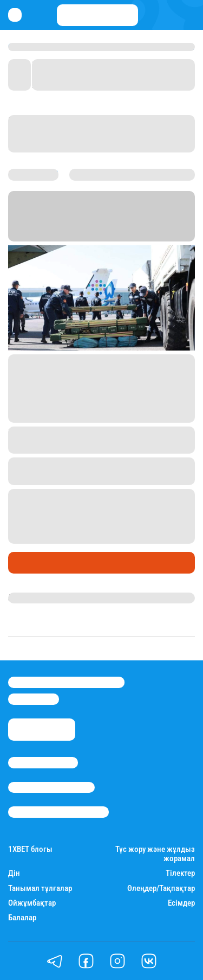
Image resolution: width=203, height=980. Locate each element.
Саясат (25, 562)
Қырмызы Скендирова (55, 598)
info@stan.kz (34, 699)
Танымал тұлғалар (40, 889)
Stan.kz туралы (43, 762)
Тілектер (180, 873)
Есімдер (181, 903)
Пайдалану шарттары (58, 812)
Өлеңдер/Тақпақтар (161, 889)
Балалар (22, 918)
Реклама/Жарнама (51, 787)
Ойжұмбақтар (32, 903)
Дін (14, 873)
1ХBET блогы (30, 849)
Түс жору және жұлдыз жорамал (155, 854)
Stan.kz (108, 222)
